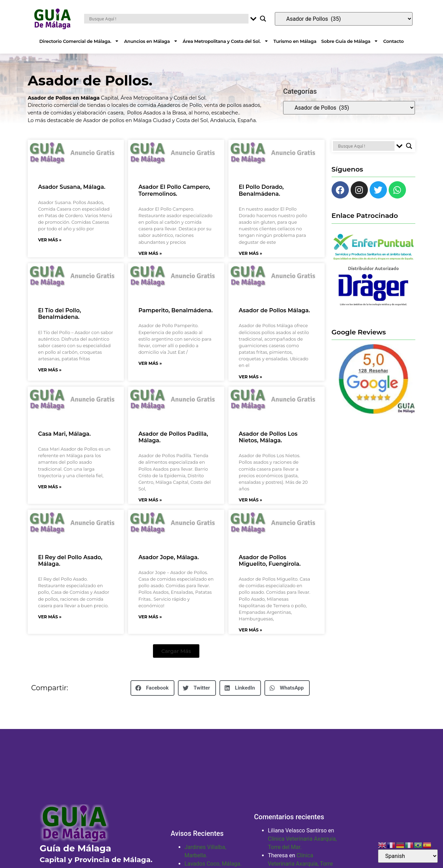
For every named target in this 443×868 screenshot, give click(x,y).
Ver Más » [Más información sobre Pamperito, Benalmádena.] (150, 363)
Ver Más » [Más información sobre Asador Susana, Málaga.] (50, 240)
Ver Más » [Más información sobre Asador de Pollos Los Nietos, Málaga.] (251, 500)
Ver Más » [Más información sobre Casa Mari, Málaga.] (50, 487)
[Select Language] (408, 856)
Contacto (393, 41)
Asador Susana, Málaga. (72, 187)
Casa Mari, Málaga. (64, 434)
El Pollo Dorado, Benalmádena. (261, 190)
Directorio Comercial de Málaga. (79, 41)
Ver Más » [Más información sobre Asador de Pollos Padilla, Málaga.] (150, 500)
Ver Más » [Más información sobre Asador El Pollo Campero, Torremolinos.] (150, 253)
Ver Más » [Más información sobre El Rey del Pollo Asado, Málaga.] (50, 617)
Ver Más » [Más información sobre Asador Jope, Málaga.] (150, 617)
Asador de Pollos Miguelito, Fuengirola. (270, 561)
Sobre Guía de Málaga (350, 41)
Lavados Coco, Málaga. (213, 864)
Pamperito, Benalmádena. (176, 310)
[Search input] (168, 19)
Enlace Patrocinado (365, 215)
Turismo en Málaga (295, 41)
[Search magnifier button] (263, 19)
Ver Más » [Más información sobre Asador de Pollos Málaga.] (251, 377)
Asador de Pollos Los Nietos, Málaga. (268, 437)
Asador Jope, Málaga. (169, 557)
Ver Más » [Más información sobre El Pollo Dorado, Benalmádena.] (251, 253)
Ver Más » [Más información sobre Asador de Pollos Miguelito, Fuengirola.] (251, 630)
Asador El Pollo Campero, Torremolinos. (174, 190)
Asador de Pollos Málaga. (274, 310)
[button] (176, 651)
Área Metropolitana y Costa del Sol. (226, 41)
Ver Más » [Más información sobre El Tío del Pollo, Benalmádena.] (50, 370)
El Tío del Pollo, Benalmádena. (60, 314)
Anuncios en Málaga (151, 41)
